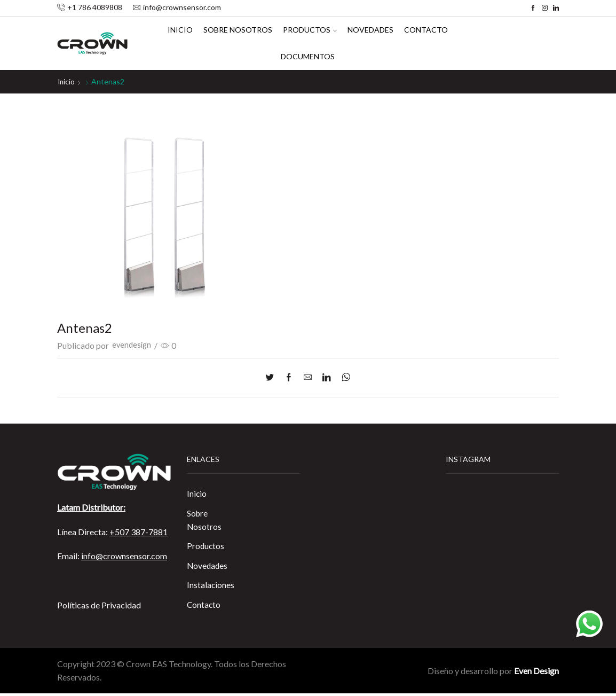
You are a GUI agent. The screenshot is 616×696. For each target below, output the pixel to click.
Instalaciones (211, 587)
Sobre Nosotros (238, 30)
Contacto (426, 30)
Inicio (180, 30)
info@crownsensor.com (124, 556)
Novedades (370, 30)
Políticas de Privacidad (99, 604)
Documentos (308, 56)
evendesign (133, 345)
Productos (310, 30)
